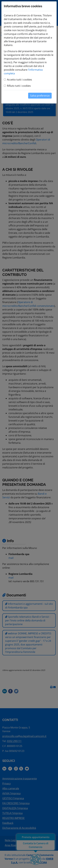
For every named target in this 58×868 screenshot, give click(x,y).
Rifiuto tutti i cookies (19, 86)
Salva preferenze (40, 96)
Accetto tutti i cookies (19, 80)
